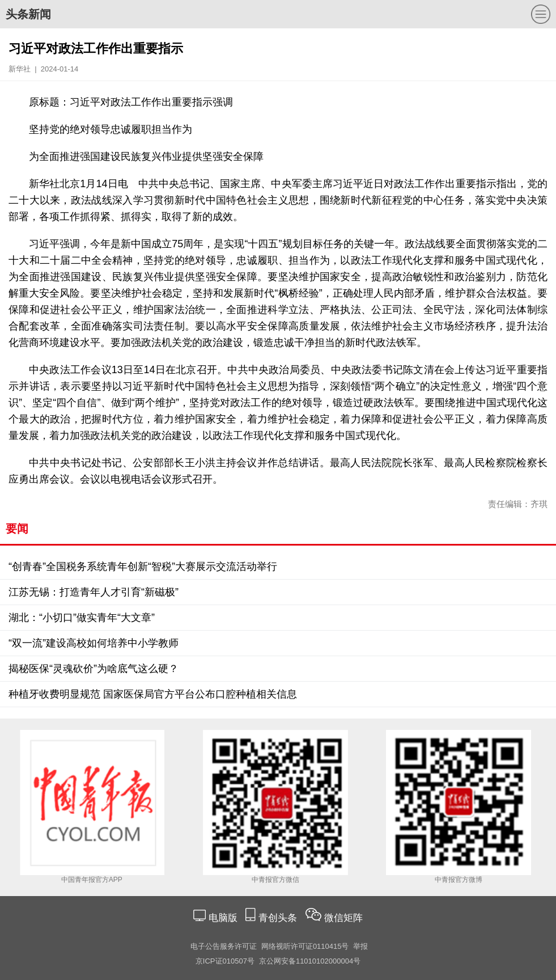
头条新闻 (28, 14)
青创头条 (279, 918)
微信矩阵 (343, 918)
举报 (360, 946)
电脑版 (223, 918)
